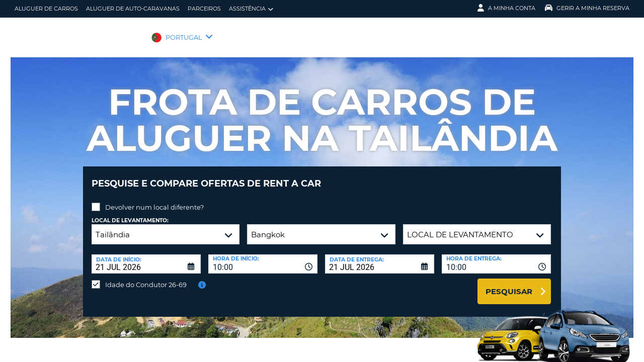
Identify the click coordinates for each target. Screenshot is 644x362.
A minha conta (506, 8)
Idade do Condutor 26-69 (146, 277)
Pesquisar (509, 284)
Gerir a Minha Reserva (587, 8)
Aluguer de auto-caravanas (133, 9)
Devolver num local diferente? (154, 200)
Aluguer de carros (46, 9)
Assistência (251, 9)
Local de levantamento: (130, 213)
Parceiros (204, 9)
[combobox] (263, 256)
